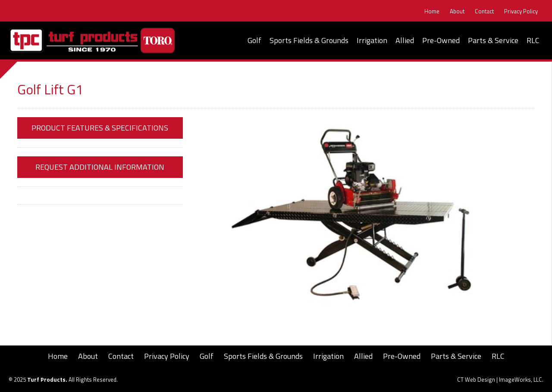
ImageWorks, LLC (521, 380)
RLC (533, 40)
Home (432, 11)
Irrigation (372, 40)
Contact (484, 11)
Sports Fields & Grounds (309, 40)
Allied (405, 40)
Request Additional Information (100, 167)
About (457, 11)
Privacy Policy (521, 11)
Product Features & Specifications (100, 128)
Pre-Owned (441, 40)
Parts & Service (493, 40)
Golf (254, 40)
